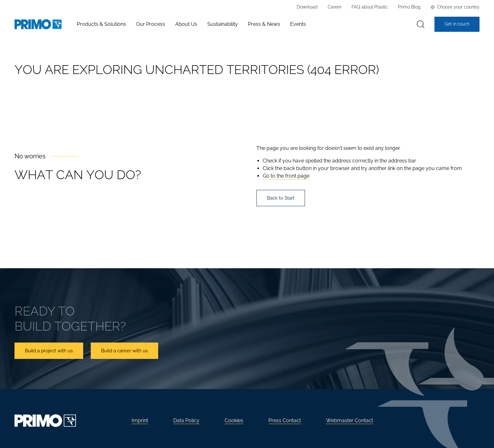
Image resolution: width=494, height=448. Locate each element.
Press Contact (285, 420)
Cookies (234, 420)
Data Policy (186, 420)
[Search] (421, 24)
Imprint (140, 420)
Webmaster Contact (350, 420)
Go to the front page (286, 176)
